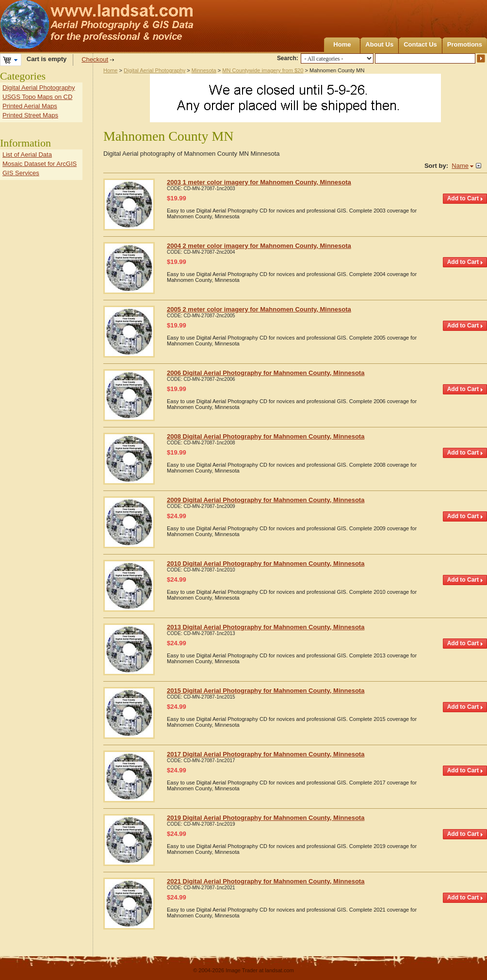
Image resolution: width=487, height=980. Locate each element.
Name (460, 166)
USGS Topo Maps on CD (37, 97)
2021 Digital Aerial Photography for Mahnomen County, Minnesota (266, 881)
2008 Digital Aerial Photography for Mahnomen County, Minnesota (266, 436)
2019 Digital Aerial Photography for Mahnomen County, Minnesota (266, 818)
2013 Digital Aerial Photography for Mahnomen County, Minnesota (266, 627)
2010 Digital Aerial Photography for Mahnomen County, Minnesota (266, 563)
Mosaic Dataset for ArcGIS (40, 164)
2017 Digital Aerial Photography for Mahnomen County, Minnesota (266, 754)
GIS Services (21, 173)
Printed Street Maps (30, 115)
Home (342, 44)
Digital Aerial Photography (154, 70)
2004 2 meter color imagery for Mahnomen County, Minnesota (259, 246)
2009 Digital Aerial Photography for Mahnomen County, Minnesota (266, 500)
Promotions (465, 44)
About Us (379, 44)
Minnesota (204, 70)
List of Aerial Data (27, 155)
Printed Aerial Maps (30, 106)
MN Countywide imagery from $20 (263, 70)
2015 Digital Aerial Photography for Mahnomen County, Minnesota (266, 691)
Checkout (95, 59)
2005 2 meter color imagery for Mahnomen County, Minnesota (259, 309)
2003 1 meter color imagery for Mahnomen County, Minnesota (259, 182)
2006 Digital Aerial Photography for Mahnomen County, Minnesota (266, 373)
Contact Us (420, 44)
